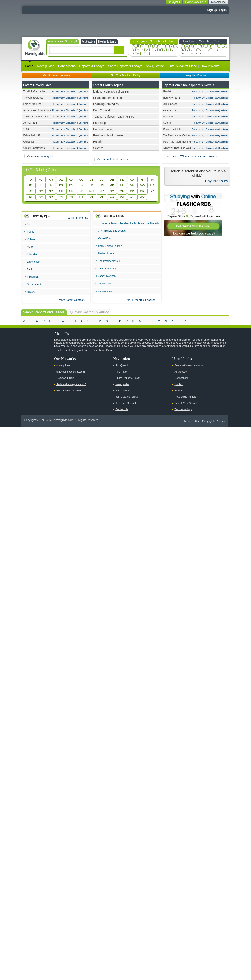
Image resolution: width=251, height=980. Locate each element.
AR (51, 180)
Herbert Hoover (107, 253)
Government (34, 284)
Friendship (33, 277)
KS (61, 185)
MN (132, 185)
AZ (61, 180)
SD (51, 197)
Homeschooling (103, 129)
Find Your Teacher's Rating (126, 75)
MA (92, 185)
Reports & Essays (92, 66)
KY (71, 185)
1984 (26, 129)
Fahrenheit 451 (32, 135)
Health (97, 142)
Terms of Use (192, 421)
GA (132, 180)
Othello (167, 123)
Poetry (31, 232)
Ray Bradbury (216, 181)
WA (112, 197)
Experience (33, 262)
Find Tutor (121, 372)
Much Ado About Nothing (177, 142)
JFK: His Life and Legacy (112, 231)
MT (31, 191)
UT (81, 197)
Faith (30, 269)
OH (122, 191)
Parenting (100, 123)
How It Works (210, 66)
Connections (67, 66)
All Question (181, 372)
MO (142, 185)
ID (31, 185)
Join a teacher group (127, 397)
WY (142, 197)
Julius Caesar (171, 104)
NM (92, 191)
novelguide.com (65, 365)
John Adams (105, 284)
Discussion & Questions (77, 92)
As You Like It (171, 110)
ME (112, 185)
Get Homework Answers (57, 75)
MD (102, 185)
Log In (223, 10)
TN (61, 197)
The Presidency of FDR (111, 261)
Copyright (208, 421)
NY (112, 191)
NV (102, 191)
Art (29, 224)
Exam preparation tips (108, 98)
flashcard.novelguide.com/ (71, 384)
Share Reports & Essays (125, 66)
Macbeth (168, 117)
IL (41, 185)
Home (29, 66)
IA (152, 180)
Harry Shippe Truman (110, 246)
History (31, 292)
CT (92, 180)
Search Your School (185, 403)
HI (142, 180)
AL (41, 180)
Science (99, 148)
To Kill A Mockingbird (35, 91)
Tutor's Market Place (183, 66)
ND (51, 191)
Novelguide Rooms (107, 41)
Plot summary (58, 92)
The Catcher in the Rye (36, 117)
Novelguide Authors (185, 397)
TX (71, 197)
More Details (107, 350)
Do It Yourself (102, 110)
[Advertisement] (125, 25)
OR (142, 191)
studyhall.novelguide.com (71, 372)
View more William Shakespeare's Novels (192, 156)
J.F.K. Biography (107, 269)
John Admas (105, 291)
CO (81, 180)
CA (71, 180)
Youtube (26, 357)
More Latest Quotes (71, 300)
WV (132, 197)
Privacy (220, 421)
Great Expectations (34, 148)
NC (41, 191)
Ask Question (88, 41)
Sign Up (212, 10)
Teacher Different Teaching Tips (114, 117)
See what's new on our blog (190, 365)
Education (33, 254)
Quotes (179, 384)
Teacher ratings (183, 409)
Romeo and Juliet (173, 129)
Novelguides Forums (194, 75)
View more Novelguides (41, 156)
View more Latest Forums (112, 159)
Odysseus (29, 142)
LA (81, 185)
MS (152, 185)
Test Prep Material (126, 403)
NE (61, 191)
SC (41, 197)
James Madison (107, 276)
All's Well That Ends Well (177, 148)
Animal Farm (31, 123)
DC (102, 180)
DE (112, 180)
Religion (31, 239)
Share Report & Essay (128, 378)
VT (102, 197)
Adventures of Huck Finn (37, 110)
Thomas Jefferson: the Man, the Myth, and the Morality (129, 223)
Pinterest (46, 357)
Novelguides (46, 66)
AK (31, 180)
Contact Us (122, 409)
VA (92, 197)
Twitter (33, 357)
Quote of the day (78, 218)
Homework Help (65, 378)
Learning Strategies (106, 104)
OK (132, 191)
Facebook (40, 357)
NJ (81, 191)
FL (122, 180)
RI (31, 197)
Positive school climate (108, 135)
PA (152, 191)
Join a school (123, 391)
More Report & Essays (140, 300)
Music (30, 247)
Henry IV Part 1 (172, 98)
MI (122, 185)
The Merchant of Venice (176, 135)
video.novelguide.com (69, 391)
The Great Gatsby (33, 98)
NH (71, 191)
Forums (179, 391)
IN (51, 185)
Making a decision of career (111, 91)
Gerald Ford (105, 238)
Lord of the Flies (32, 104)
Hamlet (167, 91)
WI (122, 197)
